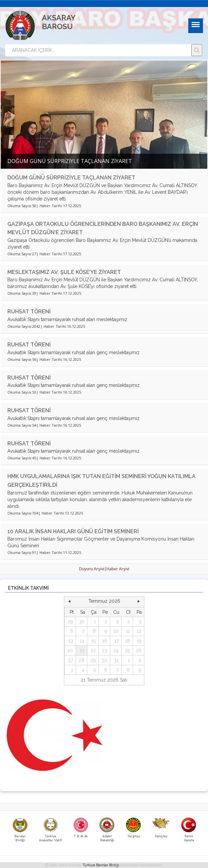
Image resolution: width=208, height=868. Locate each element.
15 (94, 641)
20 (70, 650)
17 (116, 641)
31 (116, 660)
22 (93, 650)
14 (82, 641)
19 (139, 641)
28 (82, 660)
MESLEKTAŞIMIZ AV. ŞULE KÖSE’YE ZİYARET (64, 272)
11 (128, 631)
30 (82, 621)
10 (116, 631)
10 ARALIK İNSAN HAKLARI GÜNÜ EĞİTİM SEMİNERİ (73, 531)
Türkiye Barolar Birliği (101, 865)
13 (71, 641)
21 (82, 650)
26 (138, 650)
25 (127, 650)
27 (71, 660)
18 (127, 641)
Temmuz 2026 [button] (104, 601)
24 (116, 650)
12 (139, 631)
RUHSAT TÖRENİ (29, 312)
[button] (69, 601)
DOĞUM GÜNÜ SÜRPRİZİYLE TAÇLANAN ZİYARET (71, 178)
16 (105, 641)
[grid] (104, 641)
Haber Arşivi (118, 569)
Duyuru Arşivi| (93, 569)
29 (70, 621)
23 (105, 650)
